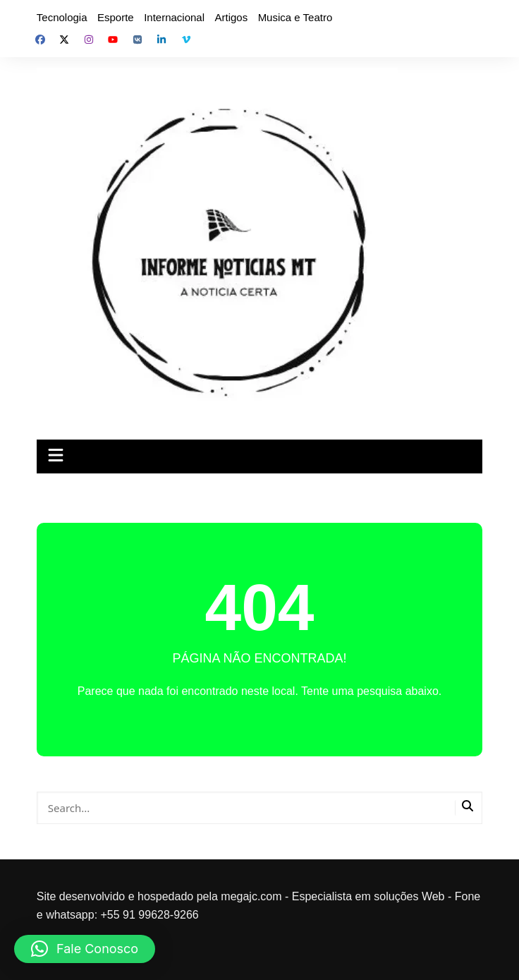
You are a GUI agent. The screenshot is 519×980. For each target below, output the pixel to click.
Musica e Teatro (295, 17)
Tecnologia (62, 17)
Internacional (174, 17)
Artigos (231, 17)
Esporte (116, 17)
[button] (85, 949)
